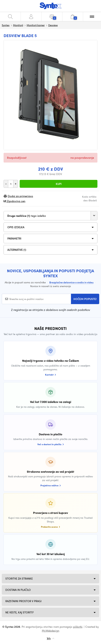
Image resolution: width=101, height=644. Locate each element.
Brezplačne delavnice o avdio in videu (71, 282)
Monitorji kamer (36, 25)
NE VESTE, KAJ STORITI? (19, 612)
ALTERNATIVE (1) (17, 250)
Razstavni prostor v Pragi (23, 601)
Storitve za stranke (19, 578)
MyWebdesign (51, 631)
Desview (53, 25)
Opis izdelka (16, 227)
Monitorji (18, 25)
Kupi (59, 184)
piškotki (78, 627)
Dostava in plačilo (18, 590)
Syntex (6, 25)
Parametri (14, 238)
